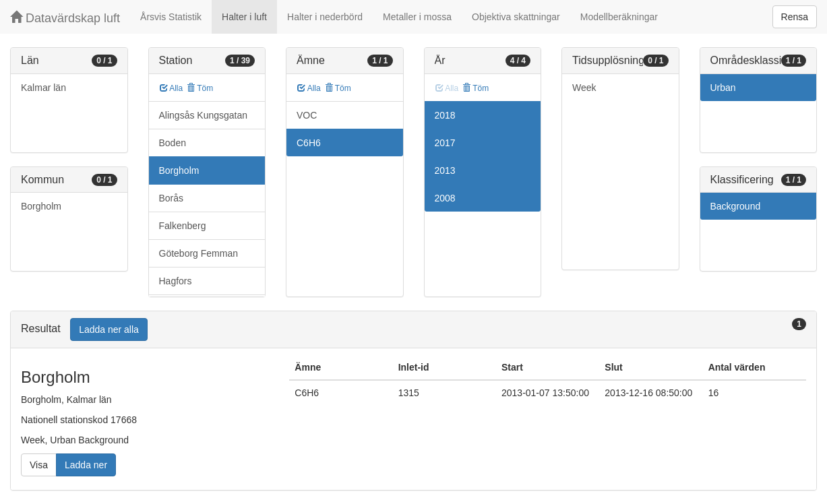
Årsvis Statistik (171, 17)
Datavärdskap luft (65, 18)
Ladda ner (86, 465)
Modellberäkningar (619, 17)
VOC (307, 115)
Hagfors (176, 281)
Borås (172, 198)
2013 (445, 170)
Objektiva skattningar (516, 17)
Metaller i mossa (417, 17)
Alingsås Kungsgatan (204, 115)
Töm (200, 88)
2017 (445, 143)
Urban (723, 88)
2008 (445, 198)
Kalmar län (43, 88)
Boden (173, 143)
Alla (172, 88)
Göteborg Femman (199, 253)
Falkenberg (183, 226)
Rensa (795, 17)
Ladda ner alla (109, 329)
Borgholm (41, 206)
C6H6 (309, 143)
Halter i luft (244, 17)
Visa (39, 465)
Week (584, 88)
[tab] (414, 330)
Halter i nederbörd (325, 17)
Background (736, 206)
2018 (445, 115)
